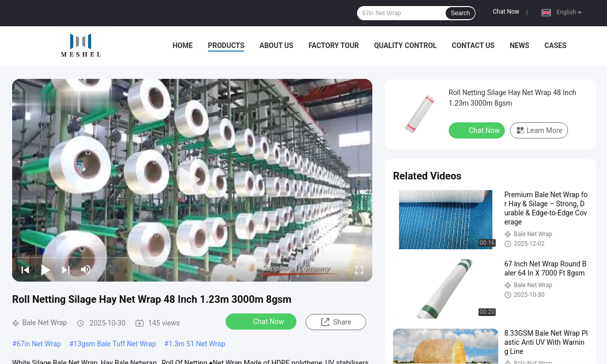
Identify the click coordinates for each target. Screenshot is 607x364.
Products (226, 45)
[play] (192, 180)
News (520, 45)
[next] (66, 269)
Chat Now (506, 12)
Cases (555, 45)
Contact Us (473, 45)
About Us (276, 45)
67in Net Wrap (39, 344)
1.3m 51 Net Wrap (197, 344)
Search (460, 13)
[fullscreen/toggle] (359, 269)
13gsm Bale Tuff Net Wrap (115, 344)
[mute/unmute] (86, 269)
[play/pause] (46, 269)
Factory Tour (334, 45)
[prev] (25, 269)
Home (183, 45)
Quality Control (405, 45)
